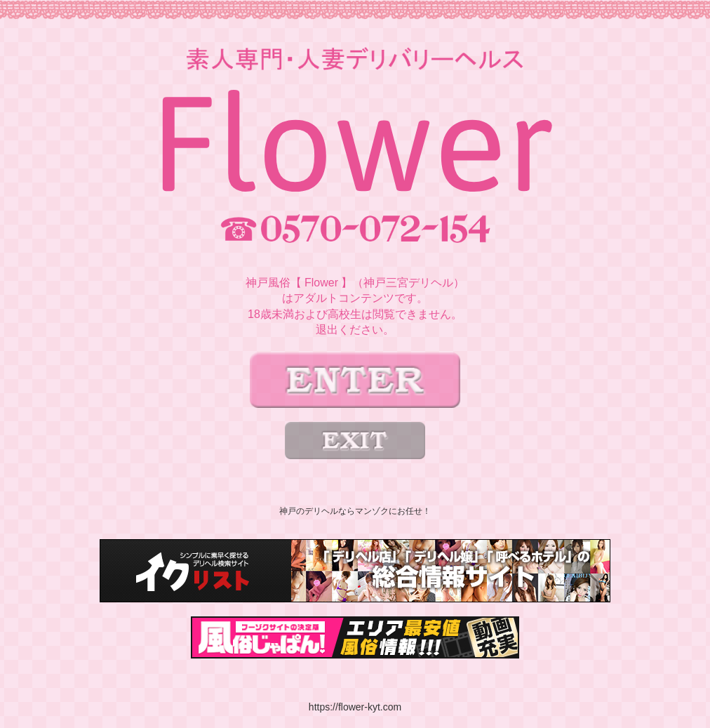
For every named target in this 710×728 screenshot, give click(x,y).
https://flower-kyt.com (355, 707)
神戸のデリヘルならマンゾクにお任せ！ (355, 511)
